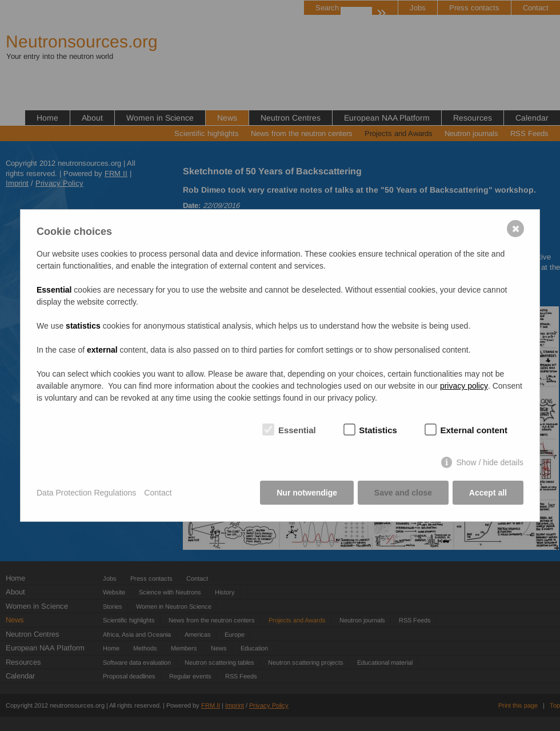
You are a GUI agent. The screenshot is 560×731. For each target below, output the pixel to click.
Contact (158, 493)
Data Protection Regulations (86, 493)
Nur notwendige (307, 493)
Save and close (403, 493)
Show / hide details (490, 463)
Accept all (488, 493)
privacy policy (464, 386)
